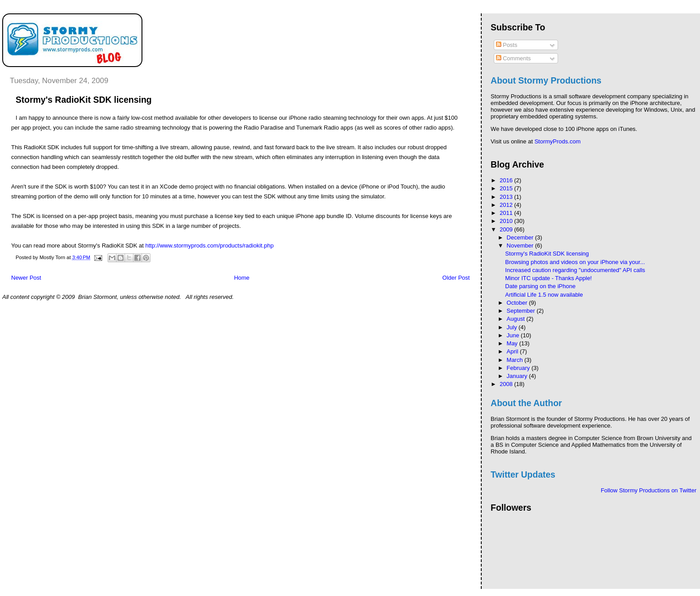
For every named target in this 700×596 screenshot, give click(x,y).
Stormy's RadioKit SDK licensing (547, 254)
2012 (507, 205)
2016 (507, 180)
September (522, 311)
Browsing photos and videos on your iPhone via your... (575, 262)
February (519, 368)
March (516, 360)
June (514, 335)
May (513, 343)
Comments (513, 58)
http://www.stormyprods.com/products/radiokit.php (209, 246)
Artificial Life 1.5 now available (544, 295)
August (517, 319)
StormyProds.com (557, 141)
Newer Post (26, 278)
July (513, 327)
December (521, 237)
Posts (507, 45)
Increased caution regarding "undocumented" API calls (575, 270)
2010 (507, 221)
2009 (507, 229)
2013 (507, 197)
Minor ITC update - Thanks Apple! (549, 278)
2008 (507, 384)
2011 (507, 213)
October (518, 303)
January (518, 376)
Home (242, 278)
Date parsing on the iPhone (541, 286)
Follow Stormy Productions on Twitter (649, 490)
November (521, 246)
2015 (507, 188)
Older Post (456, 278)
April (513, 351)
